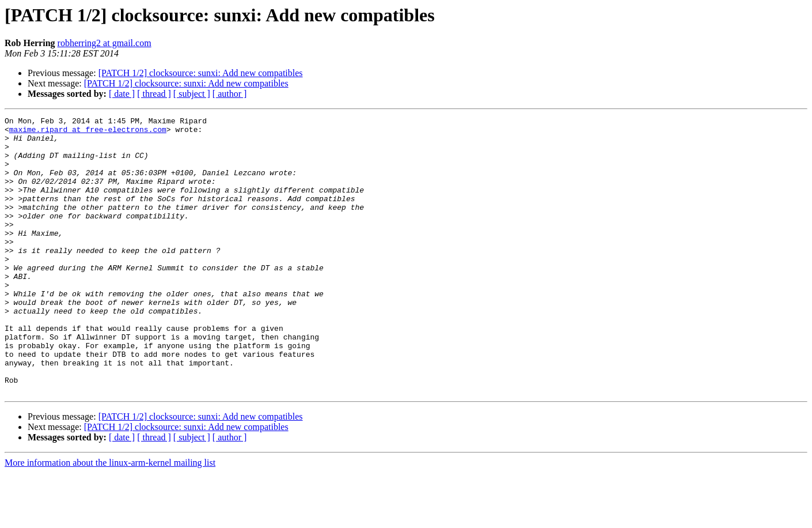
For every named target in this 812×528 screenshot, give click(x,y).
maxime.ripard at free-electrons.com (88, 133)
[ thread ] (154, 94)
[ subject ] (192, 94)
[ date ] (122, 94)
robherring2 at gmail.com (105, 43)
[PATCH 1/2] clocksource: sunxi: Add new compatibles (201, 73)
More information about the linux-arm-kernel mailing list (110, 518)
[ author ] (230, 94)
